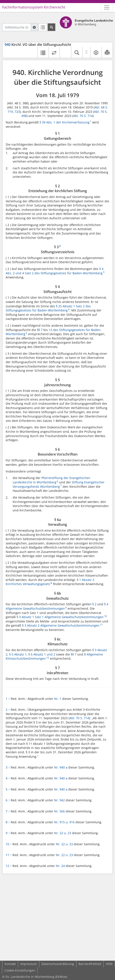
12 (9, 866)
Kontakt (10, 964)
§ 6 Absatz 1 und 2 (42, 654)
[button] (65, 52)
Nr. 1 (58, 699)
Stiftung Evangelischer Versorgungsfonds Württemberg (59, 484)
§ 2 (94, 604)
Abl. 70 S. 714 (83, 116)
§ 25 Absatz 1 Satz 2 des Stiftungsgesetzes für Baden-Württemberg (48, 308)
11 (9, 855)
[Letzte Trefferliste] (43, 27)
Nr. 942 (59, 800)
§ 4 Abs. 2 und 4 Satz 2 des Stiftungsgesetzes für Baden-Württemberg (55, 271)
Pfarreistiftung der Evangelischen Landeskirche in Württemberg (51, 480)
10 (9, 844)
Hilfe (109, 964)
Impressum (29, 964)
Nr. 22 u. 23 (63, 833)
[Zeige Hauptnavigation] (107, 7)
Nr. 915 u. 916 (64, 822)
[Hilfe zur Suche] (34, 27)
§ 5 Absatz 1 (18, 654)
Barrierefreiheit (90, 964)
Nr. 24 (60, 866)
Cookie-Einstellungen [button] (20, 970)
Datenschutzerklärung (58, 964)
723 (17, 112)
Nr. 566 (59, 811)
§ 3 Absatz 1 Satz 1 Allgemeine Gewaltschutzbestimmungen (60, 617)
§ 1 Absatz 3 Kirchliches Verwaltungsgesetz (50, 582)
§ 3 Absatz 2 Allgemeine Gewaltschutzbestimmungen (61, 625)
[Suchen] (51, 27)
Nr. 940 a (61, 767)
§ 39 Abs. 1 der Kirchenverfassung (64, 122)
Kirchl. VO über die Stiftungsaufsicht (38, 45)
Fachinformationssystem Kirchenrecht (34, 7)
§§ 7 (40, 330)
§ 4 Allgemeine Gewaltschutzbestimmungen (57, 606)
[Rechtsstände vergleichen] (54, 52)
